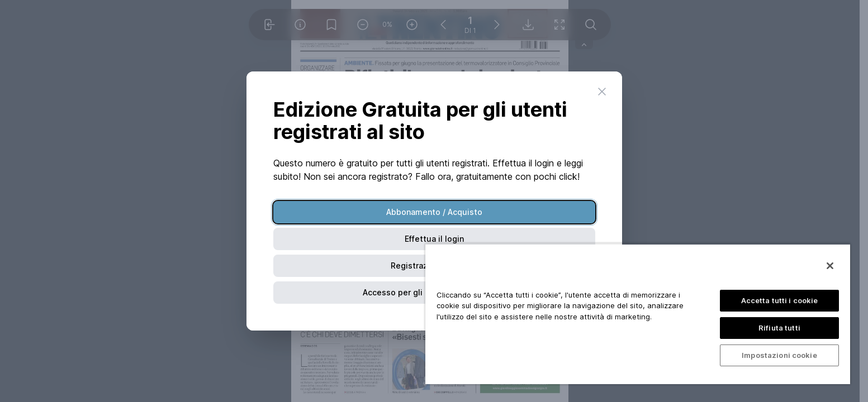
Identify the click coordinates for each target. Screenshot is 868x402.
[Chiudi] (830, 266)
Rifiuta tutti (779, 328)
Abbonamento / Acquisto (434, 212)
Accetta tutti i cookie (780, 300)
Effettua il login (434, 239)
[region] (638, 314)
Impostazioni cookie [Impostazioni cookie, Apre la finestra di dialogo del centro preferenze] (779, 355)
